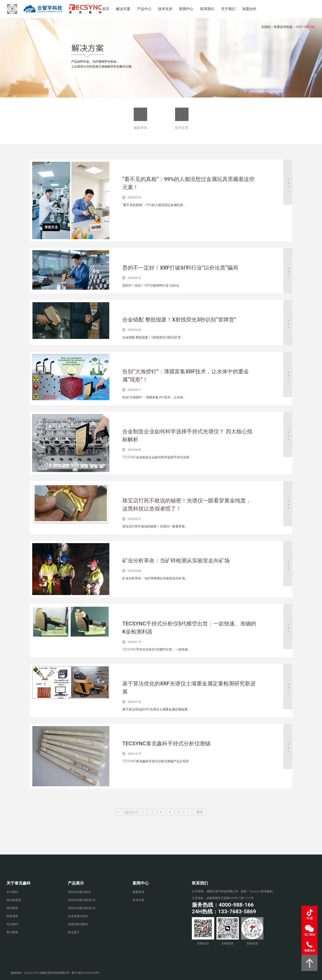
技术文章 (182, 119)
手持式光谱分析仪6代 (82, 908)
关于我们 (228, 9)
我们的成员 (14, 900)
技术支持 (165, 9)
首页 (106, 9)
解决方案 (123, 9)
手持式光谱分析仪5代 (82, 900)
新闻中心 (186, 9)
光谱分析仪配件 (78, 924)
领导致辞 (12, 908)
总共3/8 (131, 812)
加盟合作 (249, 9)
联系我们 (207, 9)
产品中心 (144, 9)
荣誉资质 (12, 916)
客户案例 (12, 932)
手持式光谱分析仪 (79, 892)
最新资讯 (140, 119)
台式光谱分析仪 (78, 916)
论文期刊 (12, 924)
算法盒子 (74, 932)
